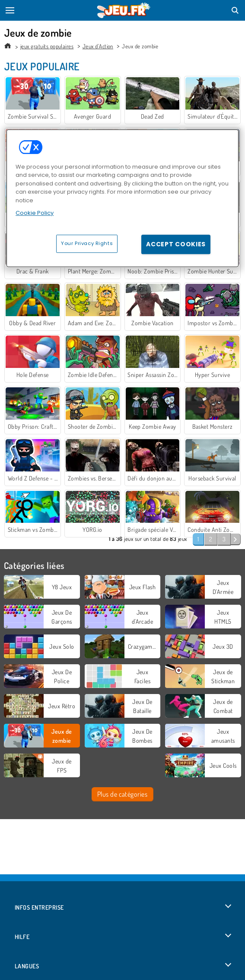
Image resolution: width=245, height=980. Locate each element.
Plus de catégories (122, 794)
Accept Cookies (176, 244)
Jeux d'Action (98, 46)
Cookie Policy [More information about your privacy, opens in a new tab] (35, 213)
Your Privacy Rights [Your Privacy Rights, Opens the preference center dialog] (87, 243)
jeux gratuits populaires (47, 46)
